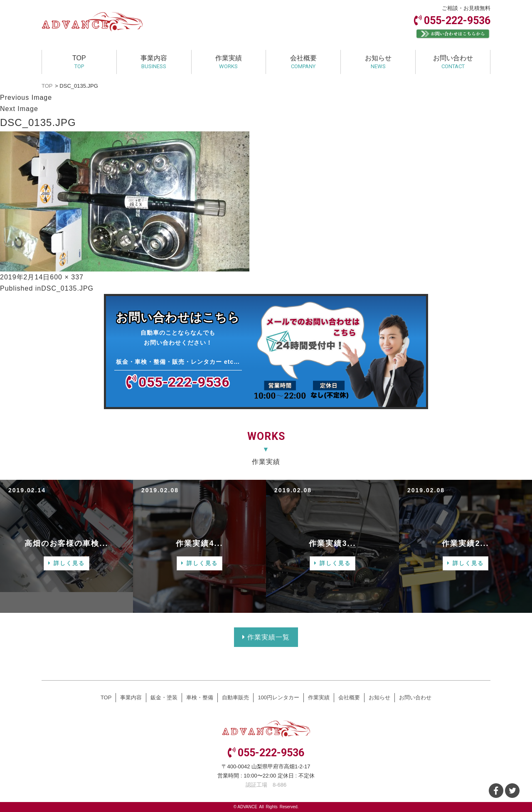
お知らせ (378, 62)
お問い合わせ (453, 62)
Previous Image (26, 97)
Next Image (19, 109)
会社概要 (303, 62)
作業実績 (229, 62)
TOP (79, 62)
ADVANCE (247, 807)
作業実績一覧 (266, 637)
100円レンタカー (278, 697)
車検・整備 (200, 697)
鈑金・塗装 (164, 697)
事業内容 (154, 62)
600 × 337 (67, 277)
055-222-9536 (457, 21)
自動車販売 (235, 697)
